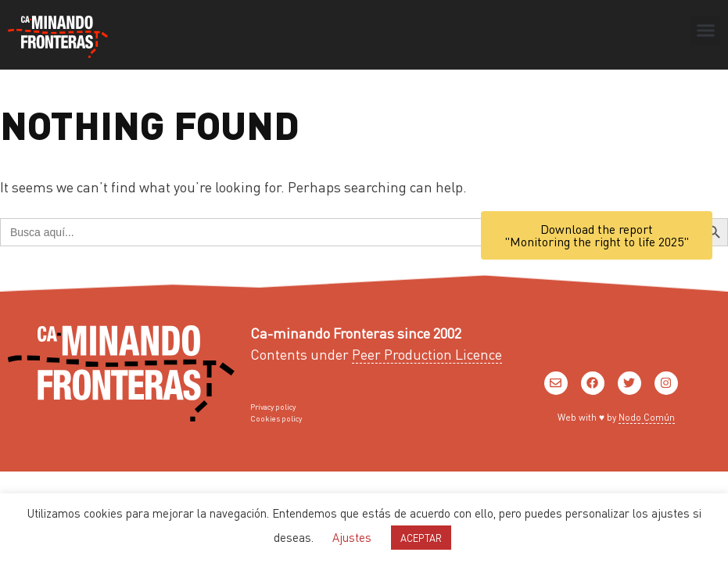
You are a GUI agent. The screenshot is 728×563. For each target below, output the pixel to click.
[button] (705, 30)
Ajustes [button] (352, 537)
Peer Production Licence (427, 354)
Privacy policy (273, 407)
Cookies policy (276, 418)
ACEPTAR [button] (421, 538)
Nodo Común (647, 417)
